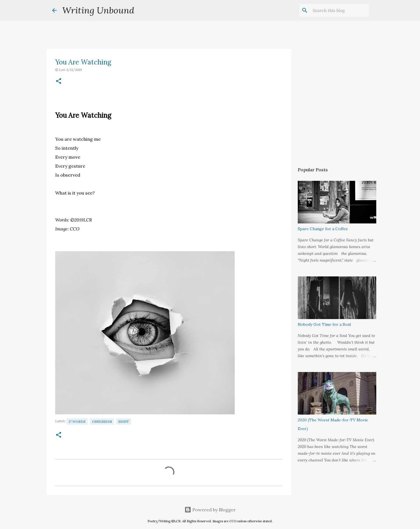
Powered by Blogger (210, 510)
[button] (59, 81)
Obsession (102, 421)
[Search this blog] (340, 10)
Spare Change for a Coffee (323, 229)
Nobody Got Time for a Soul (324, 324)
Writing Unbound (98, 10)
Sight (124, 421)
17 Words (77, 421)
